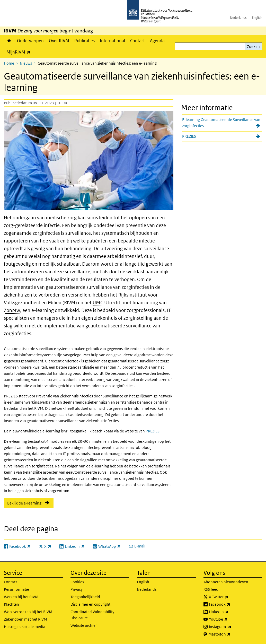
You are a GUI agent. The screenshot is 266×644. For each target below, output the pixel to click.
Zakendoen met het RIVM (25, 619)
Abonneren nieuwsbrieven (226, 582)
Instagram (231, 627)
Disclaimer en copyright (90, 604)
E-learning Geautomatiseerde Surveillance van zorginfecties (221, 123)
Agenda (157, 41)
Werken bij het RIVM (21, 597)
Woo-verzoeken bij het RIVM (28, 612)
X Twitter (230, 597)
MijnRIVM (20, 52)
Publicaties (85, 41)
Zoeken (253, 46)
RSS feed (211, 589)
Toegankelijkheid (85, 597)
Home (9, 41)
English (257, 18)
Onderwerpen (30, 41)
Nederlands (238, 18)
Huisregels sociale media (25, 627)
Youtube (230, 619)
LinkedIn (230, 612)
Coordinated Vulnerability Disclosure (92, 615)
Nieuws (26, 63)
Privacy (77, 589)
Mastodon (231, 634)
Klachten (11, 604)
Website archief (84, 625)
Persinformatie (16, 589)
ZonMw (12, 310)
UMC (98, 303)
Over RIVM (59, 41)
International (112, 41)
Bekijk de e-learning (24, 503)
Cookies (77, 582)
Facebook (231, 604)
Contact (138, 41)
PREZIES (153, 431)
